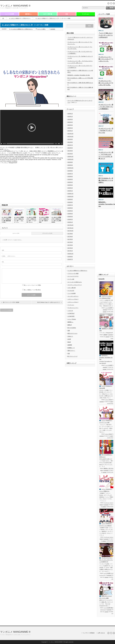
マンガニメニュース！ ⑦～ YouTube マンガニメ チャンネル (106, 131)
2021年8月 (70, 142)
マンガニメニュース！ (73, 308)
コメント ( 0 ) (16, 233)
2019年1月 (70, 191)
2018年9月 (70, 199)
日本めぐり (70, 336)
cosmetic (53, 29)
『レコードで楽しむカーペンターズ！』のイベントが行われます (106, 35)
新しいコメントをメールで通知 (32, 285)
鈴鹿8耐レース (71, 348)
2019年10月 (70, 168)
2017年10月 (70, 231)
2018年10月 (70, 196)
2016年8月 (70, 257)
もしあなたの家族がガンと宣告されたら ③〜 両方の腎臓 (44, 220)
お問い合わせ (101, 633)
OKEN (111, 402)
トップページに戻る (7, 310)
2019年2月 (70, 188)
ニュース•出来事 (9, 14)
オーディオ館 (71, 279)
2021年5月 (70, 148)
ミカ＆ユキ (70, 311)
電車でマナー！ (71, 351)
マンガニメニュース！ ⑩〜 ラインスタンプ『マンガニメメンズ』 (106, 59)
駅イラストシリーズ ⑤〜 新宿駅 (11, 302)
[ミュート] (59, 144)
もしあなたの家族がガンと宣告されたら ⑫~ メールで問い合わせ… (31, 220)
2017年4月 (70, 242)
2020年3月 (70, 165)
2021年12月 (70, 134)
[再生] (1, 144)
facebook (114, 3)
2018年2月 (70, 219)
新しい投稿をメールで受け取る (32, 290)
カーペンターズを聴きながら (75, 282)
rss (108, 3)
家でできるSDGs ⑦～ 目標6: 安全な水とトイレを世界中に (106, 180)
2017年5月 (70, 239)
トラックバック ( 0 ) (47, 233)
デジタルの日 (71, 291)
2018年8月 (70, 202)
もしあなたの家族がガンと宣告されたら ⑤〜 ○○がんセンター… (19, 220)
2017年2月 (70, 248)
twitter (111, 3)
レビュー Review (72, 319)
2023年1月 (70, 116)
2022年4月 (70, 122)
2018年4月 (70, 214)
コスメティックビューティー (75, 285)
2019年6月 (70, 176)
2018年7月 (70, 205)
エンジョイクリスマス (73, 276)
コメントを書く (41, 29)
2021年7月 (70, 145)
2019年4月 (70, 182)
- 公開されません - (9, 256)
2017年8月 (70, 234)
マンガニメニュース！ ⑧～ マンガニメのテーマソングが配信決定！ (106, 107)
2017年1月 (70, 251)
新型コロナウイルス (72, 333)
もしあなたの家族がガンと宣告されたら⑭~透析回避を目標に (6, 220)
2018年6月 (70, 208)
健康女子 (70, 325)
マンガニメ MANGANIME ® (15, 6)
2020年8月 (70, 162)
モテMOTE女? (71, 313)
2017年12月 (70, 225)
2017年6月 (70, 236)
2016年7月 (70, 259)
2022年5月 (70, 119)
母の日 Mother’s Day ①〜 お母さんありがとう (49, 302)
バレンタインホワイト (73, 296)
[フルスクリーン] (62, 144)
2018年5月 (70, 211)
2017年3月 (70, 245)
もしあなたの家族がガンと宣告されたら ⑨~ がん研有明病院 (56, 220)
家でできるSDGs (72, 328)
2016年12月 (70, 254)
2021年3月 (70, 154)
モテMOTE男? (71, 316)
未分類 (69, 339)
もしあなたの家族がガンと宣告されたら (20, 18)
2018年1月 (70, 222)
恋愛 (69, 331)
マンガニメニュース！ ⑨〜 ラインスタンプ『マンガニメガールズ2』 (106, 83)
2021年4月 (70, 151)
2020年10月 (70, 159)
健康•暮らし (28, 14)
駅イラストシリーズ (72, 356)
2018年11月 (70, 194)
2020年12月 (70, 156)
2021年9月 (70, 139)
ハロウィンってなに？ (73, 299)
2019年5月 (70, 179)
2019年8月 (70, 171)
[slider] (30, 144)
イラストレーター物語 (73, 273)
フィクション (86, 14)
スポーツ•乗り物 (47, 14)
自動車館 (70, 345)
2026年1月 (70, 114)
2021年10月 (70, 136)
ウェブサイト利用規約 (89, 633)
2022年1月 (70, 131)
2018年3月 (70, 216)
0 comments (110, 335)
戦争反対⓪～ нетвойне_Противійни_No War (79, 75)
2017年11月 (70, 228)
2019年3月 (70, 185)
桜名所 (69, 342)
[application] (32, 128)
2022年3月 (70, 125)
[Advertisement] (56, 6)
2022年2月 (70, 128)
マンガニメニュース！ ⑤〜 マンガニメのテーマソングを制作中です (106, 560)
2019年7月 (70, 174)
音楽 (67, 14)
